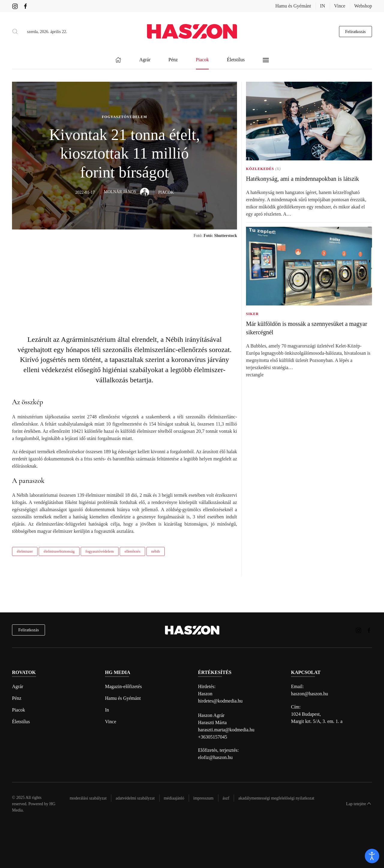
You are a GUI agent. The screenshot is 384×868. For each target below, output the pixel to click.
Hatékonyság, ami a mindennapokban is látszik (303, 179)
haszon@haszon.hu (310, 694)
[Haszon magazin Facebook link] (25, 6)
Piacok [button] (202, 60)
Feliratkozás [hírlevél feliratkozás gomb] (355, 31)
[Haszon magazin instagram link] (15, 6)
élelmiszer (25, 551)
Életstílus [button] (236, 60)
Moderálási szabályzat (88, 798)
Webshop (363, 6)
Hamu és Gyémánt (293, 6)
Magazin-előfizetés (123, 686)
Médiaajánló (174, 798)
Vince (340, 6)
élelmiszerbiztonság (59, 551)
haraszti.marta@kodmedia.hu (226, 730)
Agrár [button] (145, 60)
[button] (15, 32)
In (107, 710)
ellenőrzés (132, 551)
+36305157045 (213, 737)
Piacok (19, 710)
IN (323, 6)
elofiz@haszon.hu (215, 757)
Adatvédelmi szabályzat (135, 798)
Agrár (18, 686)
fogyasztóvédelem (100, 551)
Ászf (226, 798)
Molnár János (126, 192)
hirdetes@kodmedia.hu (220, 701)
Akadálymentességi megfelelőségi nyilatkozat (276, 798)
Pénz (17, 698)
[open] (372, 856)
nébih (156, 551)
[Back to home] (192, 31)
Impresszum (203, 798)
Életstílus (21, 722)
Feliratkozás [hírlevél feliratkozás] (28, 630)
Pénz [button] (173, 60)
